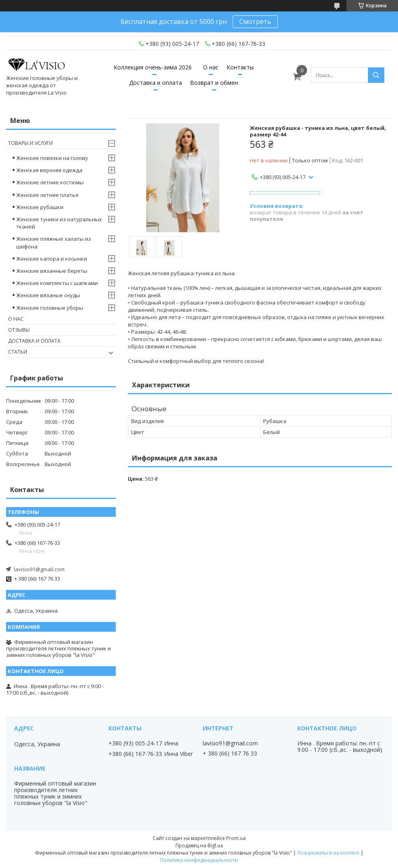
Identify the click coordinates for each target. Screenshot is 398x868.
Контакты (240, 67)
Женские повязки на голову (52, 158)
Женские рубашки (40, 207)
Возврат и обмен (214, 83)
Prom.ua (236, 838)
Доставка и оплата (156, 83)
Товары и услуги (30, 143)
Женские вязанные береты (52, 271)
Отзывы (19, 330)
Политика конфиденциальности (199, 860)
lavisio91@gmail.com (39, 569)
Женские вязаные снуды (48, 295)
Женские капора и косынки (52, 259)
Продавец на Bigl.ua (199, 845)
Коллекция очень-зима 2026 (153, 67)
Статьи (18, 352)
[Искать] (376, 75)
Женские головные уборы (50, 308)
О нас (211, 67)
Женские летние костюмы (50, 182)
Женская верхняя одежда (49, 170)
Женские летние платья (47, 195)
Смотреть (255, 22)
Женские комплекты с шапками (57, 283)
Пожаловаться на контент (328, 853)
